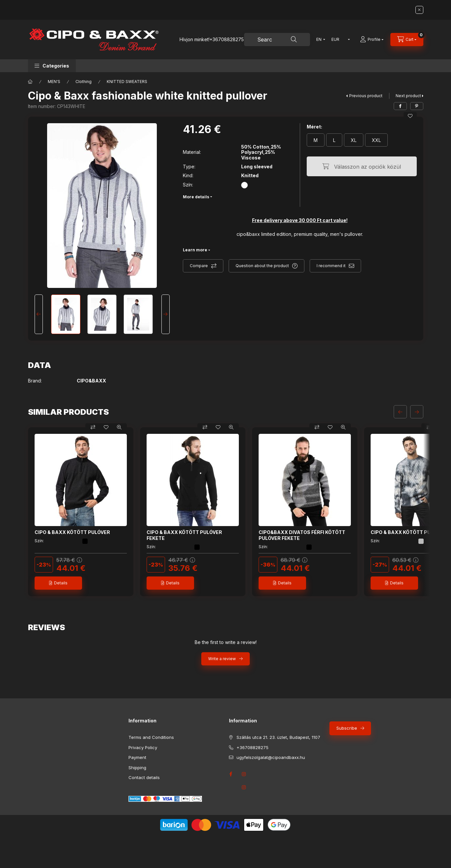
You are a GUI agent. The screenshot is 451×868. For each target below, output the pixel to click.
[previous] (400, 412)
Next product (408, 96)
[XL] (354, 140)
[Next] (166, 314)
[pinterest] (417, 106)
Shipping (137, 768)
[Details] (58, 583)
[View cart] (407, 40)
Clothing (84, 82)
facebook (231, 774)
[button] (52, 66)
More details (196, 197)
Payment (137, 757)
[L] (334, 140)
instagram (244, 787)
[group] (226, 512)
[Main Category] (30, 82)
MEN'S (54, 82)
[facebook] (400, 106)
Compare (199, 266)
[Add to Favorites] (410, 116)
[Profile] (372, 40)
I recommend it (331, 266)
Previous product (366, 96)
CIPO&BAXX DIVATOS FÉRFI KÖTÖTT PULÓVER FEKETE (302, 535)
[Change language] (319, 40)
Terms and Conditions (151, 737)
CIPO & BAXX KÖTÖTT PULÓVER (72, 532)
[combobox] (277, 40)
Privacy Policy (143, 747)
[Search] (294, 40)
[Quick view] (119, 427)
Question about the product (262, 266)
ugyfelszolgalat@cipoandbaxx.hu (271, 757)
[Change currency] (339, 40)
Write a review (222, 659)
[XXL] (376, 140)
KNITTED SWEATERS (127, 82)
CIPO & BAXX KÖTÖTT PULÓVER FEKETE (184, 535)
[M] (316, 140)
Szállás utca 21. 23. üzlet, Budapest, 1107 (278, 737)
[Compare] (93, 427)
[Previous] (39, 314)
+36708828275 (227, 39)
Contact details (144, 777)
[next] (417, 412)
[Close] (419, 10)
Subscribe (347, 728)
